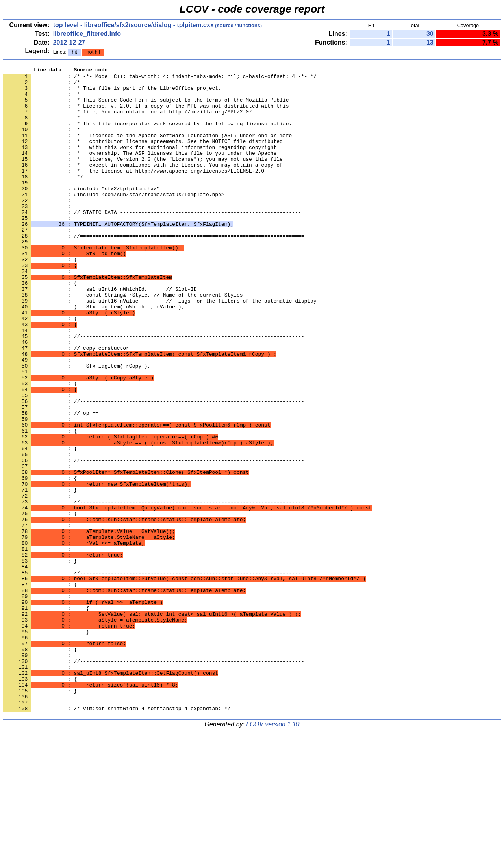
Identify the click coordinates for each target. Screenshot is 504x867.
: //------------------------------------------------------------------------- (154, 539)
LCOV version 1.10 (273, 853)
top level (66, 25)
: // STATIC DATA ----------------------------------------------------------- (152, 241)
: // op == (51, 483)
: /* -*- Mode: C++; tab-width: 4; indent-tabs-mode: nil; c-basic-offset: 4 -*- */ (160, 78)
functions (249, 25)
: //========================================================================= (154, 270)
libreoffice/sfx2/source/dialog (128, 25)
